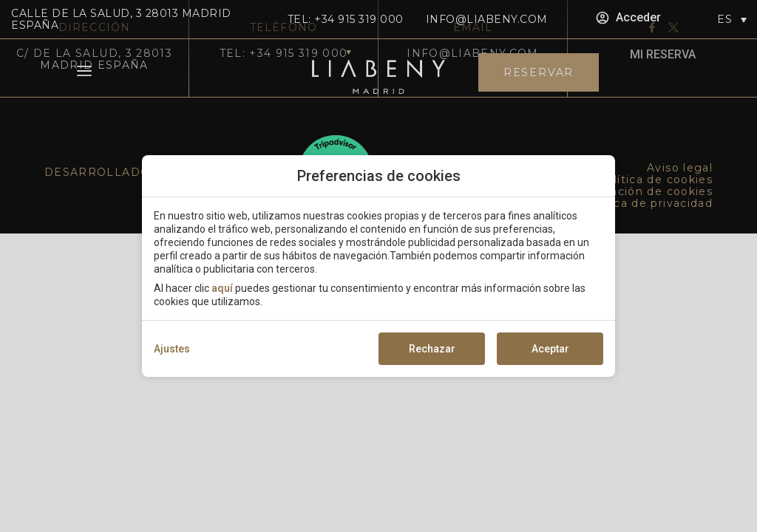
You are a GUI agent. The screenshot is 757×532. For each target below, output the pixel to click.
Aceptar (550, 349)
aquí (222, 288)
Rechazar (432, 349)
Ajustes (172, 349)
